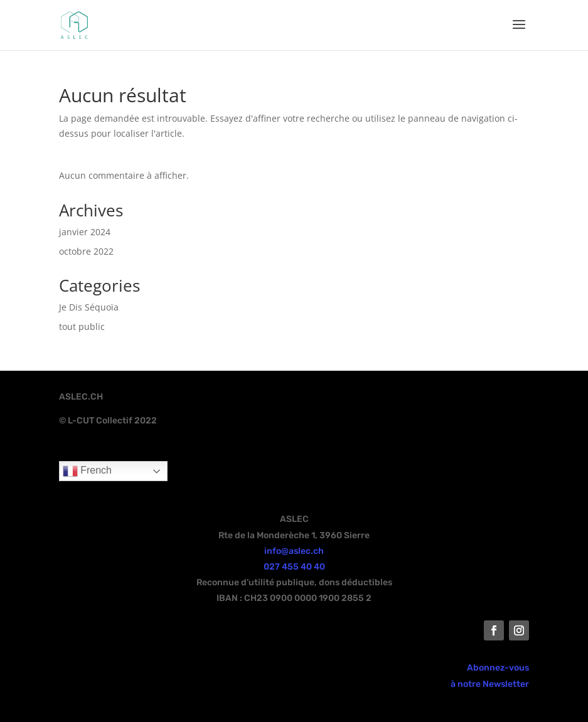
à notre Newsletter (490, 684)
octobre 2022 (86, 251)
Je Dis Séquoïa (89, 307)
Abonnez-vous (498, 668)
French (87, 471)
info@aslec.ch (294, 551)
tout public (82, 326)
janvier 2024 (85, 232)
